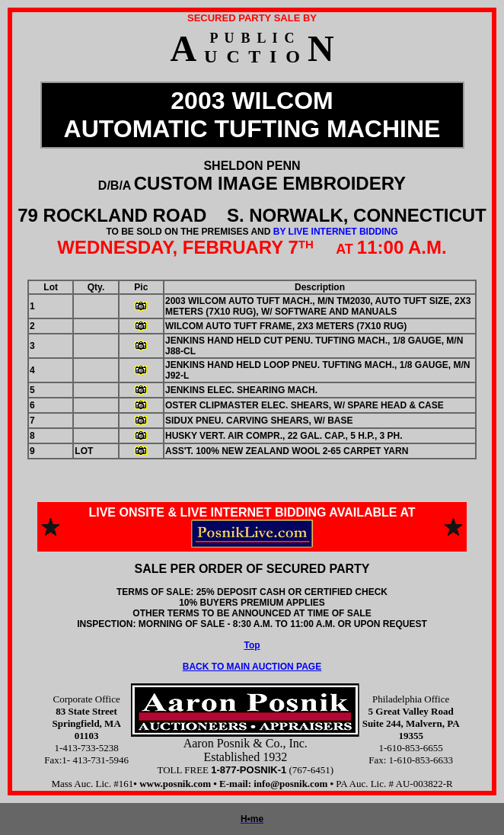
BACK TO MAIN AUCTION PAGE (252, 667)
